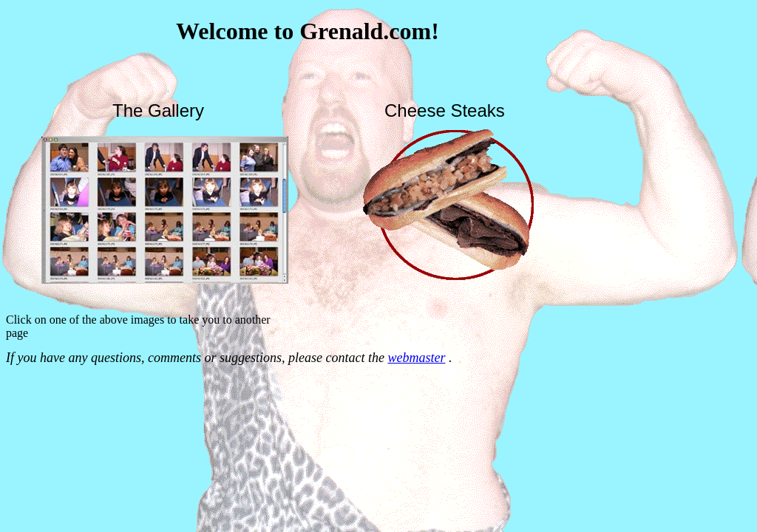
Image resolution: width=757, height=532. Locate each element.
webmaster (416, 358)
